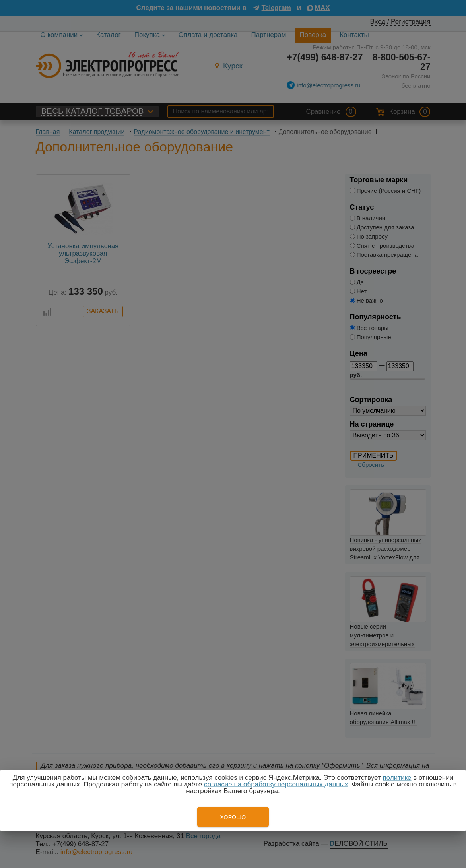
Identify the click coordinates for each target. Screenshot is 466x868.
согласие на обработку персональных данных (276, 784)
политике (397, 778)
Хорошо (233, 817)
